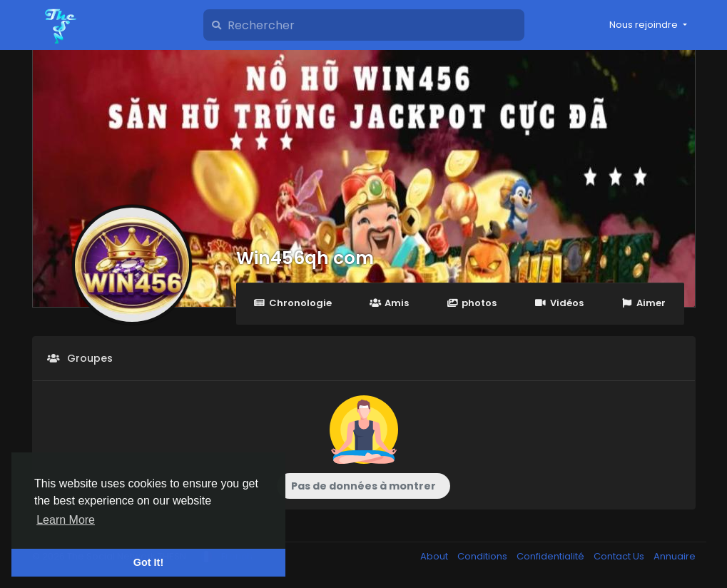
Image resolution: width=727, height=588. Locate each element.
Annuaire (675, 556)
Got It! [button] (148, 562)
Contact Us (620, 556)
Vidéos (559, 303)
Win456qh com (305, 258)
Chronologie (293, 303)
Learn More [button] (66, 520)
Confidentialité (551, 556)
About (435, 556)
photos (472, 303)
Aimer (644, 303)
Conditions (483, 556)
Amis (389, 303)
